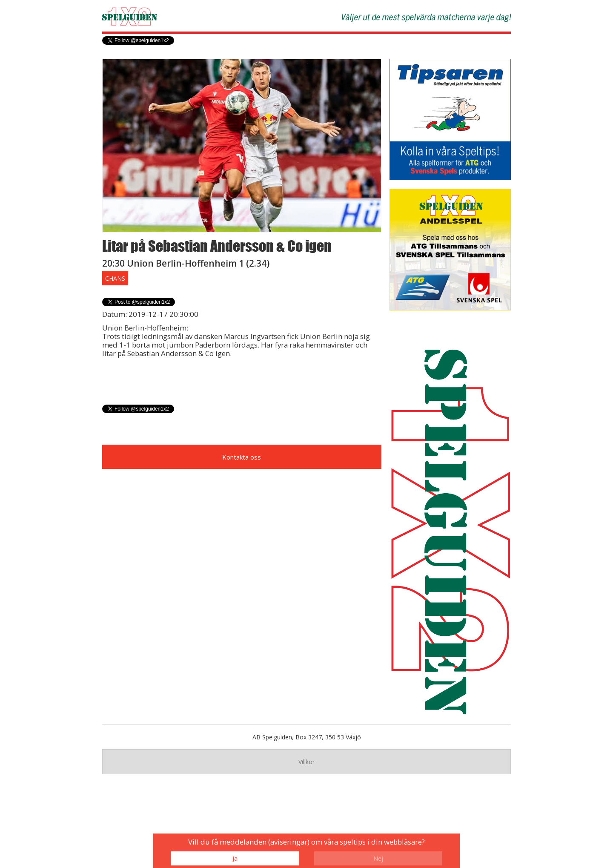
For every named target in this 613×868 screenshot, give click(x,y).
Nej (378, 858)
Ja (235, 858)
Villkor (306, 762)
